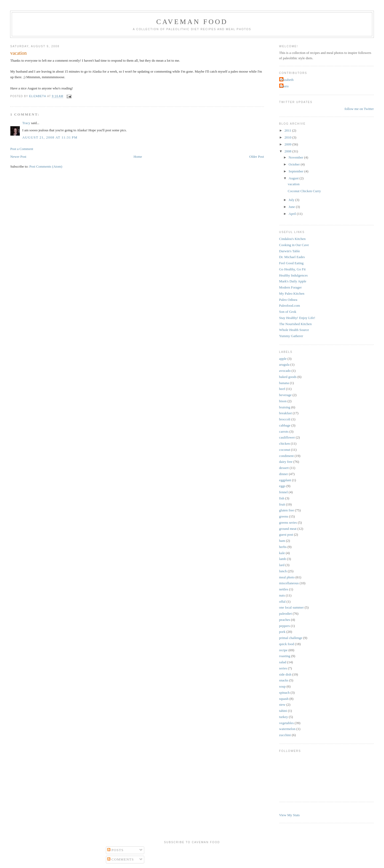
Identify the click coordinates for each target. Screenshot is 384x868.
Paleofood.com (290, 305)
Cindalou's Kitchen (292, 239)
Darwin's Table (290, 251)
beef (282, 389)
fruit (282, 504)
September (296, 171)
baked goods (288, 377)
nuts (282, 595)
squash (284, 699)
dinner (284, 474)
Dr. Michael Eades (292, 257)
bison (283, 401)
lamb (283, 559)
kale (282, 553)
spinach (285, 693)
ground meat (288, 529)
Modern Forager (291, 287)
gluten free (287, 510)
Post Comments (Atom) (46, 166)
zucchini (285, 735)
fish (282, 498)
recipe (283, 650)
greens (284, 516)
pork (282, 632)
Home (138, 157)
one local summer (291, 607)
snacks (284, 680)
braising (285, 407)
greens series (288, 522)
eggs (282, 486)
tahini (283, 711)
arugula (284, 364)
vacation (294, 184)
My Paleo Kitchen (292, 293)
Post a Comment (22, 149)
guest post (286, 534)
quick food (287, 644)
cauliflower (287, 437)
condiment (287, 456)
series (283, 668)
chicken (285, 443)
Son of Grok (288, 312)
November (296, 157)
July (292, 200)
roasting (285, 656)
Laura (285, 86)
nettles (284, 589)
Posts (115, 850)
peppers (285, 626)
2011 (288, 130)
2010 (288, 137)
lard (282, 565)
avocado (285, 371)
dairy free (286, 462)
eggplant (285, 480)
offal (282, 601)
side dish (285, 674)
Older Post (257, 157)
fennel (283, 492)
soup (283, 686)
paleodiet (286, 613)
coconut (285, 450)
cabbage (285, 425)
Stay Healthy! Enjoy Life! (297, 318)
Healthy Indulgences (293, 275)
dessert (284, 468)
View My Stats (289, 815)
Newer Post (18, 157)
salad (283, 662)
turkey (284, 717)
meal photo (287, 577)
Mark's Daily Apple (293, 281)
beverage (285, 395)
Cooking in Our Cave (294, 245)
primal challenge (291, 638)
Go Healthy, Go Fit (293, 269)
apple (283, 359)
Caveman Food (192, 22)
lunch (283, 571)
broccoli (285, 419)
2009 (288, 144)
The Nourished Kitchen (295, 324)
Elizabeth (287, 80)
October (295, 164)
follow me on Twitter (359, 109)
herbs (283, 547)
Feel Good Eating (291, 263)
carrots (284, 431)
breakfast (286, 413)
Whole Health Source (294, 330)
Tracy (26, 123)
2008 (288, 151)
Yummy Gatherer (291, 336)
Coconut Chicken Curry (304, 191)
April (293, 214)
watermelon (287, 729)
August (294, 178)
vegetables (287, 723)
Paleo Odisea (288, 300)
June (292, 207)
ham (282, 541)
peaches (285, 620)
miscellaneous (289, 583)
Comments (121, 859)
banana (284, 383)
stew (282, 705)
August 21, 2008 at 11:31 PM (50, 137)
